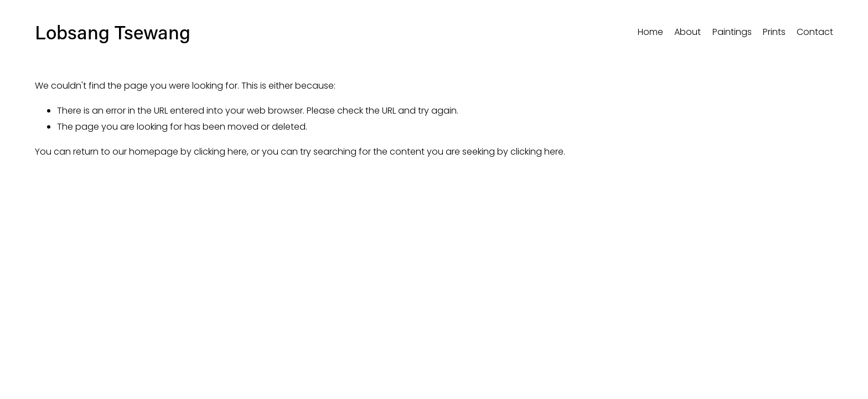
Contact (815, 32)
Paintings (732, 32)
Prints (774, 32)
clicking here (220, 152)
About (688, 32)
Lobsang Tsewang (113, 32)
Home (650, 32)
